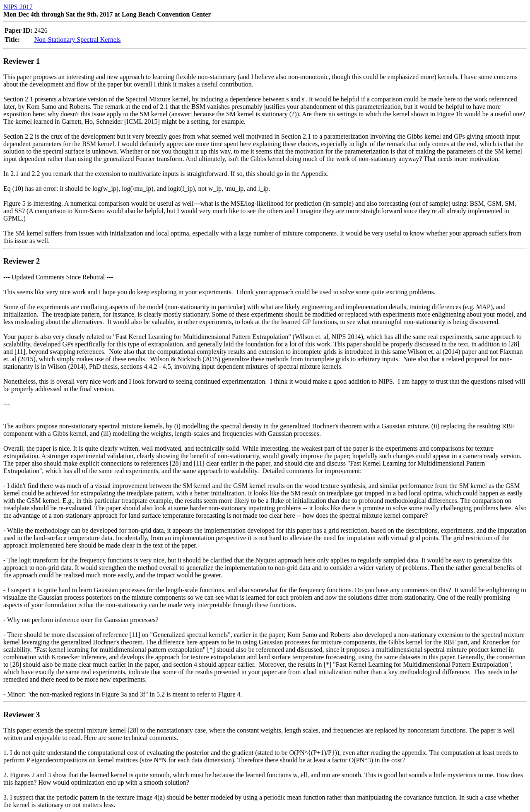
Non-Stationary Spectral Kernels (78, 40)
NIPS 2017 (18, 7)
